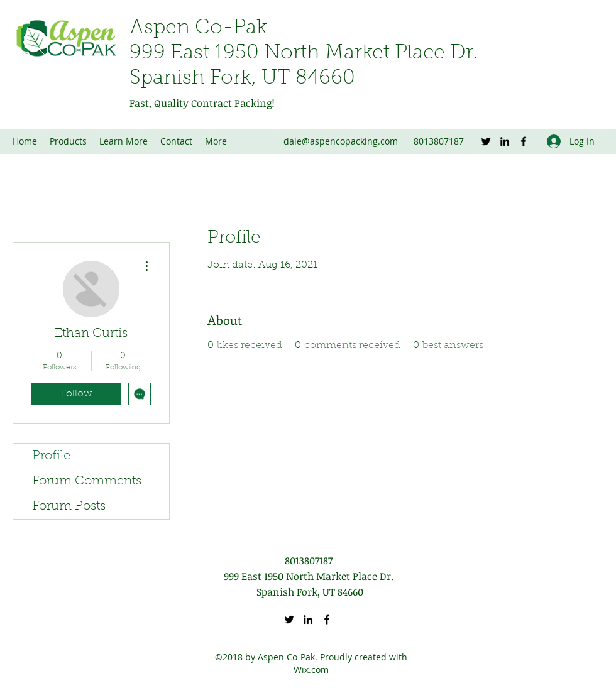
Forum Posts (69, 506)
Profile (51, 456)
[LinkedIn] (505, 141)
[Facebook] (524, 141)
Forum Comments (87, 481)
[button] (124, 141)
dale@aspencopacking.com (341, 141)
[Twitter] (486, 141)
